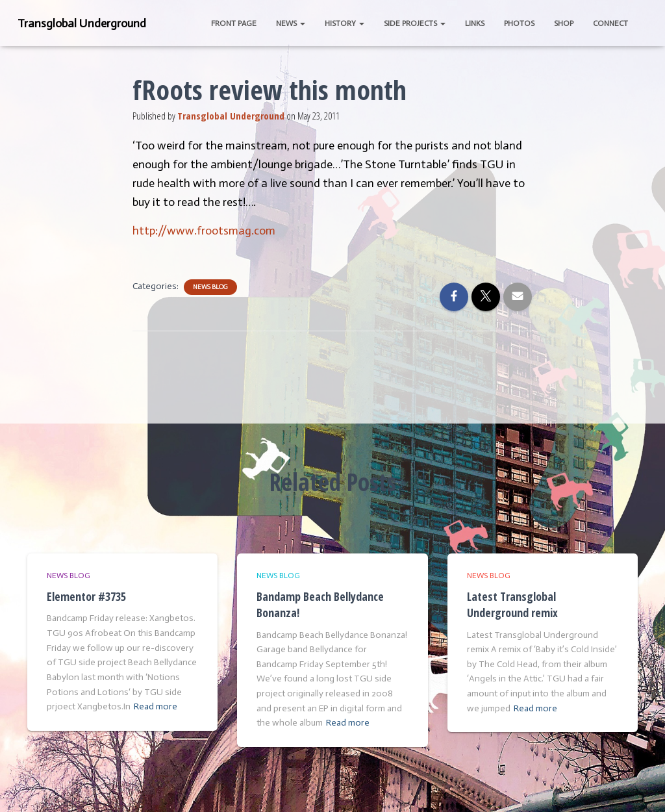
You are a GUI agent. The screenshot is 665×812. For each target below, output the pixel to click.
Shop (564, 23)
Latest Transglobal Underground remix (512, 604)
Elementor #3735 (86, 596)
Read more (156, 706)
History (345, 23)
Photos (519, 23)
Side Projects (415, 23)
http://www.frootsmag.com (204, 231)
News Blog (210, 287)
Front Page (234, 23)
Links (475, 23)
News (291, 23)
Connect (610, 23)
